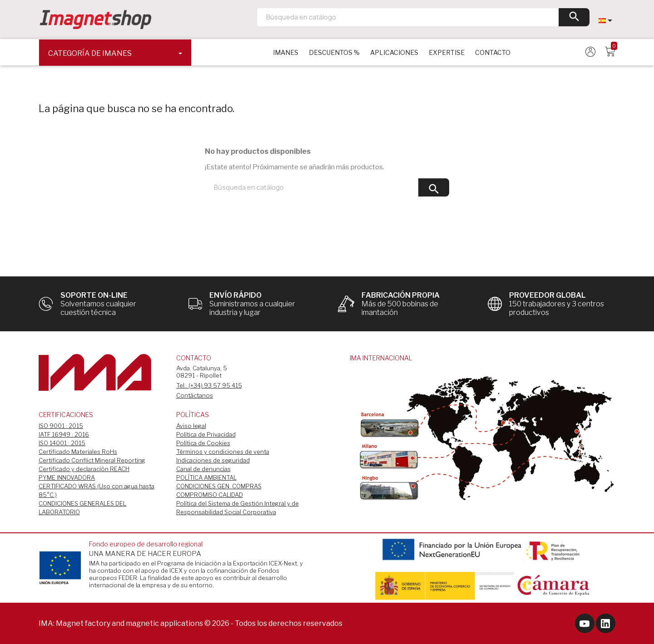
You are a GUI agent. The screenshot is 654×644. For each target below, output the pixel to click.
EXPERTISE (447, 52)
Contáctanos (195, 395)
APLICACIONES (394, 52)
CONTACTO (493, 52)
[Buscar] (423, 17)
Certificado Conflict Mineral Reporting (92, 460)
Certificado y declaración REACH (84, 469)
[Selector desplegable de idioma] (607, 20)
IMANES (286, 52)
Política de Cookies (203, 443)
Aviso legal (191, 426)
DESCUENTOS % (334, 52)
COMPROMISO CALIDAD (210, 495)
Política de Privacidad (206, 434)
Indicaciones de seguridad (213, 460)
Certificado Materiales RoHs (78, 452)
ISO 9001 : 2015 (61, 426)
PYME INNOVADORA (67, 477)
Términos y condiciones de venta (223, 452)
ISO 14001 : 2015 (62, 443)
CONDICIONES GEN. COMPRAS (219, 486)
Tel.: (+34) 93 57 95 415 (209, 385)
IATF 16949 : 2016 (64, 434)
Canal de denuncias (203, 469)
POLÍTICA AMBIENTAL (206, 477)
